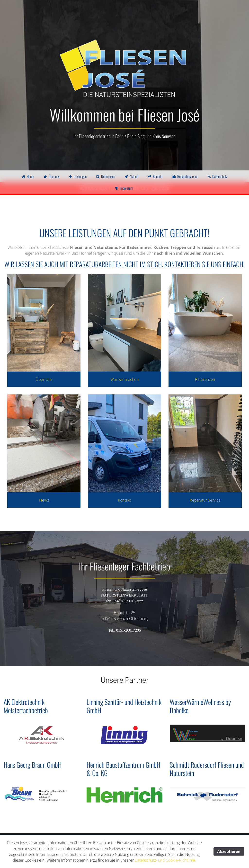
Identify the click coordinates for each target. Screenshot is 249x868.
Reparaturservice (185, 176)
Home (28, 176)
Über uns (51, 176)
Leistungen (78, 176)
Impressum (124, 188)
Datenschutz (218, 176)
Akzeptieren (229, 851)
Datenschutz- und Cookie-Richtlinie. (165, 860)
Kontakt (155, 176)
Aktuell (131, 176)
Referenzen (106, 176)
